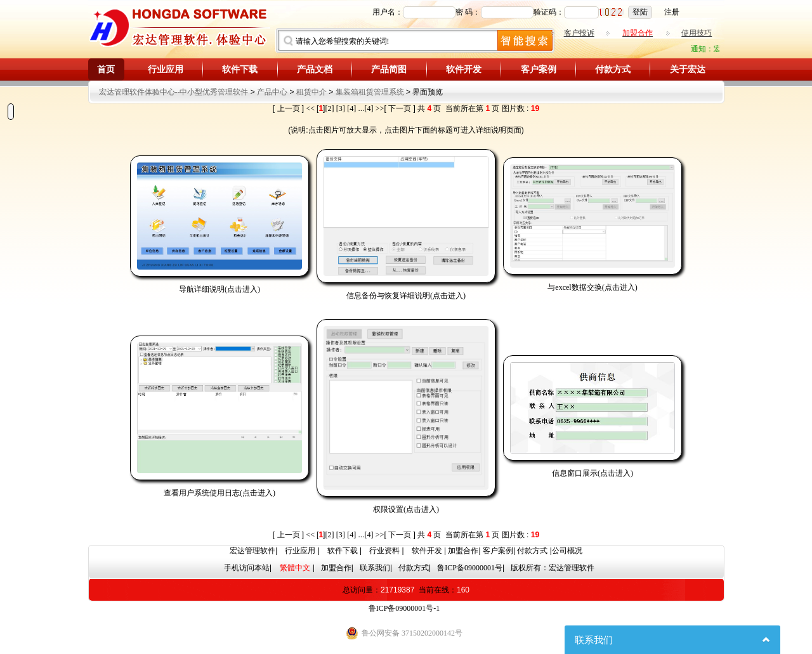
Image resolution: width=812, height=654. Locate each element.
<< (312, 108)
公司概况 (567, 551)
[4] (351, 108)
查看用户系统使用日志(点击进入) (219, 493)
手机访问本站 (247, 568)
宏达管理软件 (252, 551)
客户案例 (539, 69)
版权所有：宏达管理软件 (553, 568)
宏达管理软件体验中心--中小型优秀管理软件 (174, 92)
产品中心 (272, 92)
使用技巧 (697, 33)
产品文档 (315, 69)
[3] (341, 108)
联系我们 (375, 568)
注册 (672, 12)
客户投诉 (579, 33)
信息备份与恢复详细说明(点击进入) (406, 296)
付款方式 (613, 69)
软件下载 (240, 69)
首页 (106, 69)
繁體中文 (295, 568)
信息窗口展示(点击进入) (593, 473)
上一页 (289, 108)
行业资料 (384, 551)
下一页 (400, 108)
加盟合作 (463, 551)
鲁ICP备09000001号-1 (404, 608)
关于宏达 (688, 69)
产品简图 (389, 69)
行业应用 (166, 69)
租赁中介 (311, 92)
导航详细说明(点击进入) (219, 289)
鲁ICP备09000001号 (470, 568)
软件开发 (464, 69)
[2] (329, 108)
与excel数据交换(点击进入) (592, 287)
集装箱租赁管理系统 (370, 92)
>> (380, 108)
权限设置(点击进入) (406, 509)
